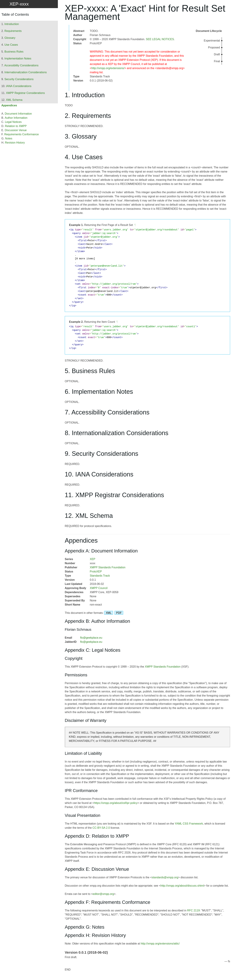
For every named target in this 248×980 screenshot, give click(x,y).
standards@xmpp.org (165, 877)
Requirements (13, 31)
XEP (92, 559)
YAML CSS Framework (189, 824)
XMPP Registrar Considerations (25, 93)
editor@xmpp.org (103, 894)
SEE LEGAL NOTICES (160, 39)
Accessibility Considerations (21, 65)
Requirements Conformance (22, 134)
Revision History (15, 143)
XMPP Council (99, 588)
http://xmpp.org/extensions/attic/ (160, 944)
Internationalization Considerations (26, 72)
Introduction (12, 24)
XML (109, 613)
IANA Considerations (19, 86)
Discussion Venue (16, 130)
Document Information (18, 114)
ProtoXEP (96, 572)
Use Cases (11, 45)
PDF (119, 613)
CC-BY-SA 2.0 (101, 828)
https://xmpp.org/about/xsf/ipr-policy (116, 803)
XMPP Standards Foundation (108, 567)
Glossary (10, 38)
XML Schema (14, 100)
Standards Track (100, 576)
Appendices (9, 105)
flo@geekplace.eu (91, 638)
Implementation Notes (18, 59)
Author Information (16, 118)
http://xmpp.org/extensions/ (108, 68)
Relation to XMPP (16, 126)
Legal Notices (13, 122)
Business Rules (14, 52)
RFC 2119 (193, 910)
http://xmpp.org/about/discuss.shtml (182, 886)
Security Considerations (19, 79)
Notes (9, 138)
